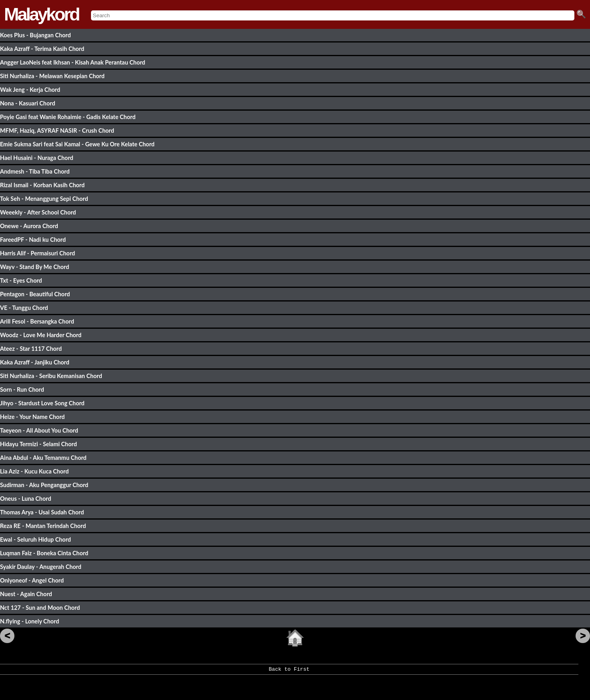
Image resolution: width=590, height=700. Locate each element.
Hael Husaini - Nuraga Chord (37, 158)
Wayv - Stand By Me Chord (34, 267)
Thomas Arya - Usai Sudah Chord (42, 512)
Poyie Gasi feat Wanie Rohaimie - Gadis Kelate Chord (68, 117)
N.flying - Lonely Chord (29, 621)
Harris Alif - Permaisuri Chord (37, 253)
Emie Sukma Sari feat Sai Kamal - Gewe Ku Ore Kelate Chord (77, 144)
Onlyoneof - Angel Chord (32, 580)
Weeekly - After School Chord (38, 212)
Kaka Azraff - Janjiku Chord (35, 362)
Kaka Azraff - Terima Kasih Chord (42, 49)
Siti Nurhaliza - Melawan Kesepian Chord (52, 76)
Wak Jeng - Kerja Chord (30, 90)
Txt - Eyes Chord (21, 280)
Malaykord (41, 14)
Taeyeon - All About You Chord (39, 430)
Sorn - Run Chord (22, 389)
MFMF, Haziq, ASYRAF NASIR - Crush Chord (57, 130)
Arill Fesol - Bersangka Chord (37, 321)
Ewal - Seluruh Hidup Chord (35, 539)
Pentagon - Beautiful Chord (35, 294)
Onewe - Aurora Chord (29, 226)
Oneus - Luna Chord (26, 499)
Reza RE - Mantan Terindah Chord (43, 526)
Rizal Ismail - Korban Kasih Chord (42, 185)
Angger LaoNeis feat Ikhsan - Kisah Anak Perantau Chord (73, 62)
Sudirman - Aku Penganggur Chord (44, 485)
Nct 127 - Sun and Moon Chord (40, 608)
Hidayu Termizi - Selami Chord (38, 444)
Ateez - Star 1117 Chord (31, 349)
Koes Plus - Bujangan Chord (35, 35)
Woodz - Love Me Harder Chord (41, 335)
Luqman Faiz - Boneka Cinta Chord (44, 553)
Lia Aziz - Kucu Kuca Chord (34, 471)
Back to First (289, 672)
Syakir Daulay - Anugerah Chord (41, 567)
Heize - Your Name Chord (32, 417)
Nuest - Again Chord (26, 594)
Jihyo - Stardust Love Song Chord (42, 403)
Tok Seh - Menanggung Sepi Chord (44, 199)
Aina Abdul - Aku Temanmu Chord (43, 458)
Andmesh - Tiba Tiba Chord (35, 171)
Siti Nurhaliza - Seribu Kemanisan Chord (51, 376)
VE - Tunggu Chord (24, 308)
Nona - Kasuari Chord (28, 103)
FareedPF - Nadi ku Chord (33, 240)
